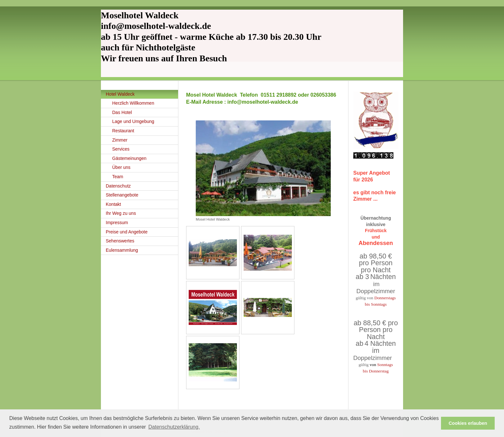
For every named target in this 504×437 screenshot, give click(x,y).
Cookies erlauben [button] (468, 423)
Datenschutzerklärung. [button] (174, 427)
